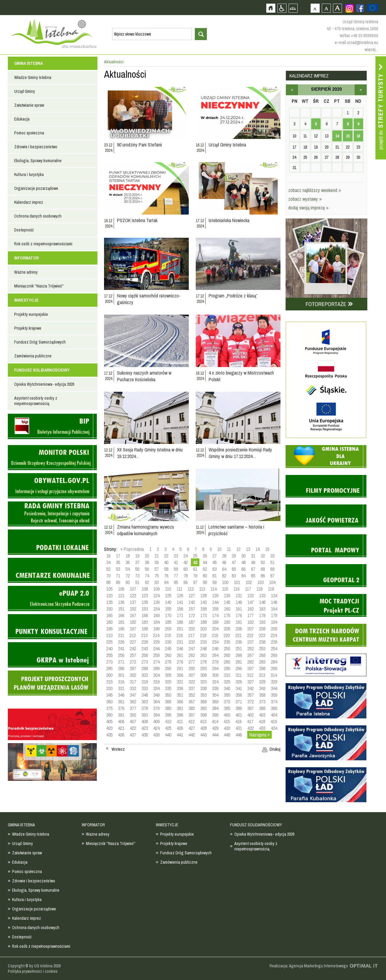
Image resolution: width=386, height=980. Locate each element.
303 (145, 675)
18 (128, 556)
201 (180, 629)
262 (192, 655)
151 (121, 609)
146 (239, 602)
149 (274, 602)
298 (262, 668)
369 (215, 702)
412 (191, 721)
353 (203, 695)
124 (156, 595)
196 (121, 629)
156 (180, 609)
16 (108, 556)
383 (203, 708)
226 (121, 642)
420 (109, 728)
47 (234, 562)
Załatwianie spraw (29, 105)
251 (239, 649)
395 (168, 715)
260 (168, 655)
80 (205, 576)
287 (133, 668)
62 (205, 569)
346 (121, 695)
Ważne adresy (26, 272)
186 (180, 622)
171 (180, 615)
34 (108, 562)
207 (250, 629)
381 (180, 708)
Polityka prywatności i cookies (33, 971)
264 (215, 655)
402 (250, 715)
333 (145, 688)
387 (250, 708)
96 (185, 582)
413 (203, 721)
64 (224, 569)
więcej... (371, 49)
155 (168, 609)
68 (263, 569)
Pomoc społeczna (29, 133)
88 (108, 582)
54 (128, 569)
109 (156, 589)
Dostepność (24, 230)
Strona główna (271, 8)
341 (239, 688)
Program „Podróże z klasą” (233, 296)
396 (180, 715)
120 (109, 595)
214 (156, 635)
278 (203, 662)
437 (133, 735)
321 (180, 682)
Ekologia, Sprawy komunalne (38, 161)
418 (262, 721)
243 (145, 649)
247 (192, 649)
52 (108, 569)
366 (180, 702)
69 (272, 569)
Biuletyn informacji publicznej (52, 426)
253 (262, 649)
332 (133, 688)
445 (227, 735)
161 (239, 609)
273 (145, 662)
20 (147, 556)
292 (192, 668)
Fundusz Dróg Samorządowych (40, 342)
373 (262, 702)
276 (180, 662)
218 (203, 635)
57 (157, 569)
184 (156, 622)
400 (227, 715)
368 (203, 702)
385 (227, 708)
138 (145, 602)
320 (168, 682)
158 (203, 609)
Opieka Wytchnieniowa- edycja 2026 (44, 384)
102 (249, 582)
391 (121, 715)
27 (214, 556)
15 (267, 549)
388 (262, 708)
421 (121, 728)
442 (192, 735)
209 (274, 629)
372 (250, 702)
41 (176, 562)
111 (179, 589)
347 (133, 695)
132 (250, 595)
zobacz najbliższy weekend (315, 190)
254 (274, 649)
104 (272, 582)
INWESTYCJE (26, 300)
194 (274, 622)
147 (250, 602)
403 (262, 715)
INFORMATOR (26, 258)
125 (168, 595)
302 (133, 675)
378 (145, 708)
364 (156, 702)
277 (192, 662)
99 (214, 582)
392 (133, 715)
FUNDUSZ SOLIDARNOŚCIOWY (42, 370)
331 (121, 688)
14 (258, 549)
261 (180, 655)
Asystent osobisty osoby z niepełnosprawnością (36, 401)
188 (203, 622)
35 (118, 562)
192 (250, 622)
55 (137, 569)
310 (227, 675)
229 (156, 642)
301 (121, 675)
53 (118, 569)
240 (109, 649)
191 (239, 622)
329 (274, 682)
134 (274, 595)
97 (195, 582)
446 (239, 735)
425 (168, 728)
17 (118, 556)
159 (215, 609)
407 (133, 721)
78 (185, 576)
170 (168, 615)
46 (224, 562)
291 (180, 668)
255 (109, 655)
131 (239, 595)
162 (250, 609)
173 (203, 615)
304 (156, 675)
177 (250, 615)
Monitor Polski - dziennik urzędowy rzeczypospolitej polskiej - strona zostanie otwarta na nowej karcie (52, 458)
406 (121, 721)
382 (192, 708)
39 (157, 562)
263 (203, 655)
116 (236, 589)
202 (192, 629)
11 (229, 549)
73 (137, 576)
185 (168, 622)
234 (215, 642)
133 (262, 595)
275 (168, 662)
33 (272, 556)
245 (168, 649)
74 (147, 576)
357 (250, 695)
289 (156, 668)
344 (274, 688)
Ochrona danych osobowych (38, 216)
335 (168, 688)
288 (145, 668)
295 (227, 668)
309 (215, 675)
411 (180, 721)
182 (133, 622)
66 (243, 569)
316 (121, 682)
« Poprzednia (132, 549)
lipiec (292, 90)
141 (180, 602)
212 (133, 635)
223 (262, 635)
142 (192, 602)
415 (227, 721)
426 (180, 728)
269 (274, 655)
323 (203, 682)
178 (262, 615)
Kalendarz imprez (29, 202)
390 (109, 715)
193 (262, 622)
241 (121, 649)
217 (191, 635)
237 (250, 642)
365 (168, 702)
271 (121, 662)
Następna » (259, 735)
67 (253, 569)
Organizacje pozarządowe (36, 188)
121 (121, 595)
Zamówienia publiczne (33, 356)
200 (168, 629)
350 (168, 695)
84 (243, 576)
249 (215, 649)
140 (168, 602)
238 (262, 642)
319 (156, 682)
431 (239, 728)
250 (227, 649)
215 (168, 635)
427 (192, 728)
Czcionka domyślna (315, 8)
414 (215, 721)
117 (248, 589)
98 (205, 582)
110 (168, 589)
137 (133, 602)
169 (156, 615)
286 (121, 668)
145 (227, 602)
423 (145, 728)
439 (156, 735)
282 (250, 662)
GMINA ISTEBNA (28, 63)
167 (133, 615)
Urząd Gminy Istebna (227, 145)
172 (192, 615)
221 (238, 635)
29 (234, 556)
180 (109, 622)
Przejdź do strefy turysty (381, 108)
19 (137, 556)
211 (121, 635)
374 (274, 702)
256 (121, 655)
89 (118, 582)
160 (227, 609)
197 (133, 629)
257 (133, 655)
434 (274, 728)
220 (227, 635)
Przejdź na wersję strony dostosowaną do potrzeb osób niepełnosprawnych (282, 8)
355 (227, 695)
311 (239, 675)
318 (145, 682)
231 (180, 642)
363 (145, 702)
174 (215, 615)
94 (166, 582)
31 (253, 556)
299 (274, 668)
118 (259, 589)
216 (180, 635)
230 (168, 642)
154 (156, 609)
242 (133, 649)
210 (109, 635)
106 (121, 589)
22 (166, 556)
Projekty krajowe (28, 328)
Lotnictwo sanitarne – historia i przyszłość (236, 530)
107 (133, 589)
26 (205, 556)
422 (133, 728)
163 (262, 609)
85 (253, 576)
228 (145, 642)
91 (137, 582)
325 (227, 682)
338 (203, 688)
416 (238, 721)
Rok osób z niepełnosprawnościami (43, 244)
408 (145, 721)
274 (156, 662)
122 (133, 595)
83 (234, 576)
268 (262, 655)
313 (262, 675)
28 (224, 556)
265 (227, 655)
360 (109, 702)
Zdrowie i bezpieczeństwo (36, 147)
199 (156, 629)
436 (121, 735)
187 (192, 622)
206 (239, 629)
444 (215, 735)
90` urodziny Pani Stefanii (139, 145)
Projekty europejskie (31, 314)
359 (274, 695)
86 (263, 576)
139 (156, 602)
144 (215, 602)
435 (109, 735)
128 (203, 595)
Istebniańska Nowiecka (229, 220)
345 (109, 695)
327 (250, 682)
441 (180, 735)
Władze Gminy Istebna (33, 77)
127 (192, 595)
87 (272, 576)
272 (133, 662)
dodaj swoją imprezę (308, 208)
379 (156, 708)
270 (109, 662)
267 (250, 655)
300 (109, 675)
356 (239, 695)
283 (262, 662)
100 (225, 582)
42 (185, 562)
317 (133, 682)
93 (157, 582)
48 (243, 562)
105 (109, 589)
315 (109, 682)
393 (145, 715)
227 (133, 642)
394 (156, 715)
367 (192, 702)
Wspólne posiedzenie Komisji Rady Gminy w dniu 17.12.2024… (240, 453)
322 (192, 682)
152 (133, 609)
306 (180, 675)
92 (147, 582)
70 (108, 576)
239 (274, 642)
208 (262, 629)
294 (215, 668)
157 (192, 609)
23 (176, 556)
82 (224, 576)
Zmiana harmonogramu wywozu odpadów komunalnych (146, 530)
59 (176, 569)
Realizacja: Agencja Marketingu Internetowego (309, 966)
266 (239, 655)
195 (109, 629)
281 (239, 662)
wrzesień (361, 90)
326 (239, 682)
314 (274, 675)
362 (133, 702)
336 (180, 688)
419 (274, 721)
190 (227, 622)
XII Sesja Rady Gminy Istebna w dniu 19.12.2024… (150, 453)
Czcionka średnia (326, 8)
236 (239, 642)
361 (121, 702)
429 (215, 728)
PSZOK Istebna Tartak (137, 220)
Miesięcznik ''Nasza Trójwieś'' (39, 286)
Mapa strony (293, 8)
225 (109, 642)
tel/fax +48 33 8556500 (359, 35)
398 (203, 715)
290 (168, 668)
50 (263, 562)
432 (250, 728)
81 (214, 576)
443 (203, 735)
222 (250, 635)
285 (109, 668)
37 (137, 562)
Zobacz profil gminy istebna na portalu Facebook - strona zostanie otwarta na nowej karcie (360, 8)
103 (260, 582)
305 (168, 675)
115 (225, 589)
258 (145, 655)
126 (180, 595)
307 (192, 675)
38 (147, 562)
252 (250, 649)
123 (145, 595)
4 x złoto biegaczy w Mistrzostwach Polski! (241, 376)
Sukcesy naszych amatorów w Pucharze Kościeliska (144, 376)
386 (239, 708)
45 (214, 562)
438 (145, 735)
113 (202, 589)
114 (214, 589)
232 (192, 642)
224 (274, 635)
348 (145, 695)
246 (180, 649)
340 (227, 688)
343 (262, 688)
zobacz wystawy (305, 199)
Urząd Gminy (25, 91)
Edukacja (22, 119)
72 (128, 576)
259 (156, 655)
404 (274, 715)
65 (234, 569)
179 (274, 615)
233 (203, 642)
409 (156, 721)
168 (145, 615)
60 (185, 569)
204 (215, 629)
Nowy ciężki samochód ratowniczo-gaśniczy (149, 299)
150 (109, 609)
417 (250, 721)
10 (219, 549)
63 (214, 569)
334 (156, 688)
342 (250, 688)
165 (109, 615)
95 (176, 582)
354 (215, 695)
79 (195, 576)
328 (262, 682)
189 (215, 622)
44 (205, 562)
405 (109, 721)
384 (215, 708)
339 (215, 688)
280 (227, 662)
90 (128, 582)
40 (166, 562)
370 (227, 702)
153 (145, 609)
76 (166, 576)
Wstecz (118, 749)
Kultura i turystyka (29, 174)
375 (109, 708)
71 (118, 576)
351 (180, 695)
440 (168, 735)
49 (253, 562)
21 (157, 556)
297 (250, 668)
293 (203, 668)
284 (274, 662)
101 (237, 582)
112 (191, 589)
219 (215, 635)
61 (195, 569)
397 (192, 715)
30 (243, 556)
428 (203, 728)
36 (128, 562)
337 (192, 688)
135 (109, 602)
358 (262, 695)
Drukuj (275, 749)
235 (227, 642)
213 (144, 635)
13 (248, 549)
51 (272, 562)
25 (195, 556)
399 (215, 715)
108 (145, 589)
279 (215, 662)
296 (239, 668)
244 (156, 649)
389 (274, 708)
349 (156, 695)
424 (156, 728)
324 (215, 682)
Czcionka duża (337, 8)
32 (263, 556)
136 (121, 602)
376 (121, 708)
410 (168, 721)
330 (109, 688)
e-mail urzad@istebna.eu (356, 42)
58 (166, 569)
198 (145, 629)
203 (203, 629)
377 (133, 708)
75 (157, 576)
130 (227, 595)
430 (227, 728)
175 (227, 615)
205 (227, 629)
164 (274, 609)
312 (250, 675)
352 (192, 695)
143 (203, 602)
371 (239, 702)
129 (215, 595)
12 (238, 549)
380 (168, 708)
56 (147, 569)
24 (185, 556)
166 (121, 615)
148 (262, 602)
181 (121, 622)
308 (203, 675)
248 (203, 649)
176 (239, 615)
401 (239, 715)
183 (145, 622)
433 (262, 728)
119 (271, 589)
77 (176, 576)
